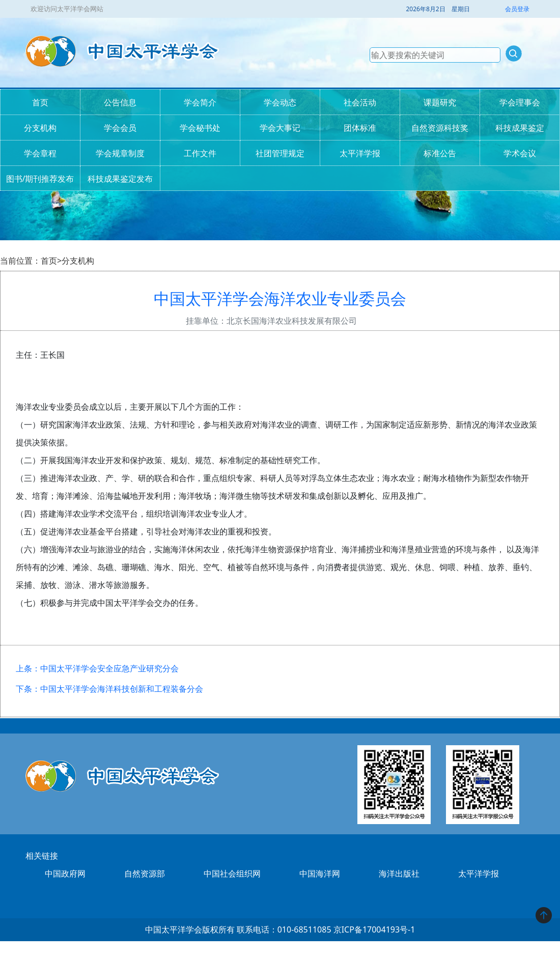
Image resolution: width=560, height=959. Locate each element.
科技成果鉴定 (520, 128)
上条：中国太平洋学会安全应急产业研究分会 (97, 668)
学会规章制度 (120, 153)
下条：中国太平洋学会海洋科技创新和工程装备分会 (109, 689)
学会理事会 (520, 102)
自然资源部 (145, 873)
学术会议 (520, 153)
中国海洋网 (320, 873)
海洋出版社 (399, 873)
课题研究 (440, 102)
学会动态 (280, 102)
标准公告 (440, 153)
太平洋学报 (360, 153)
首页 (40, 102)
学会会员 (120, 128)
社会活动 (360, 102)
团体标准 (360, 128)
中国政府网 (65, 873)
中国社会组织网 (232, 873)
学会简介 (200, 102)
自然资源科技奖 (440, 128)
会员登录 (517, 9)
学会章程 (40, 153)
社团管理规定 (280, 153)
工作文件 (200, 153)
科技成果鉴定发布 (120, 179)
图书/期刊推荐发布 (40, 179)
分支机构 (40, 128)
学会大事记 (280, 128)
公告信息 (120, 102)
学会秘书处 (200, 128)
